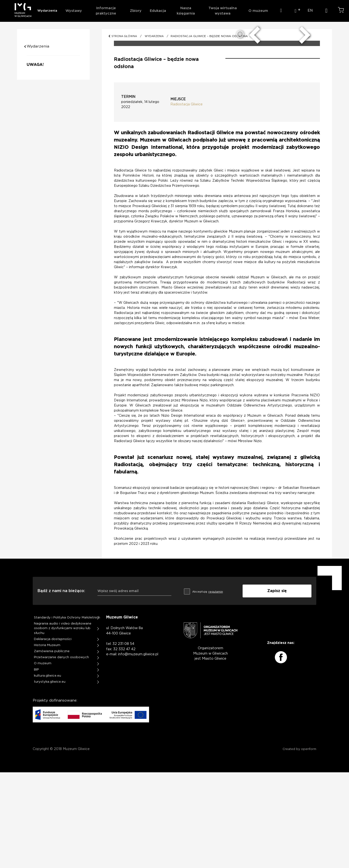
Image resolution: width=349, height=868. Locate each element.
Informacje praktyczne (106, 11)
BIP (36, 765)
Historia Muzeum (47, 740)
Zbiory (136, 11)
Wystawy (74, 11)
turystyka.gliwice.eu (50, 778)
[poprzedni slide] (258, 128)
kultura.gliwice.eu (48, 771)
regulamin (215, 687)
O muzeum (258, 11)
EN (310, 11)
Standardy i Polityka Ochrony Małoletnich (67, 713)
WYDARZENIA (156, 36)
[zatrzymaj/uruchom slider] (241, 130)
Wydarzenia (47, 11)
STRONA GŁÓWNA (125, 36)
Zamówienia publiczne (52, 747)
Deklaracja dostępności (53, 734)
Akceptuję (203, 686)
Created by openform (299, 845)
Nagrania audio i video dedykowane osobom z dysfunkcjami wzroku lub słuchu (63, 724)
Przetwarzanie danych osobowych (62, 753)
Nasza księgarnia (186, 11)
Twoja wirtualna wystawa (223, 11)
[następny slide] (301, 128)
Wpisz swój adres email (118, 686)
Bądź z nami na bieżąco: (61, 686)
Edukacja (158, 11)
